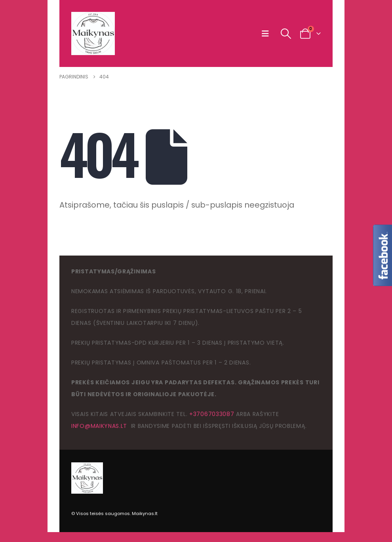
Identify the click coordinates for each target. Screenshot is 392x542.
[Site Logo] (93, 33)
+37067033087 (212, 414)
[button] (267, 34)
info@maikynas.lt (99, 426)
